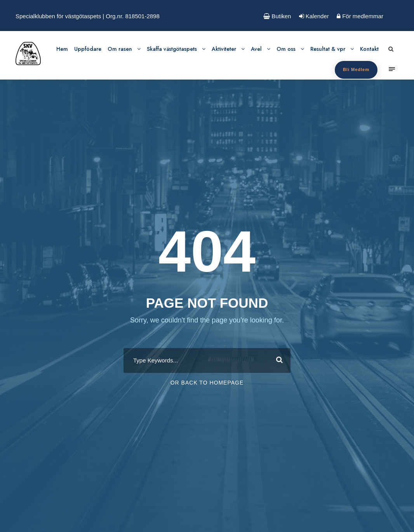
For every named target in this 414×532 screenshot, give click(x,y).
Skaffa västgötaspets (172, 49)
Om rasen (120, 49)
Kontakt (369, 49)
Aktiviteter (224, 49)
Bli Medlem (356, 69)
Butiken (277, 16)
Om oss (286, 49)
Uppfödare (88, 49)
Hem (62, 49)
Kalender (314, 16)
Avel (256, 49)
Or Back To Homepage (207, 383)
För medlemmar (360, 16)
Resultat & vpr (328, 49)
